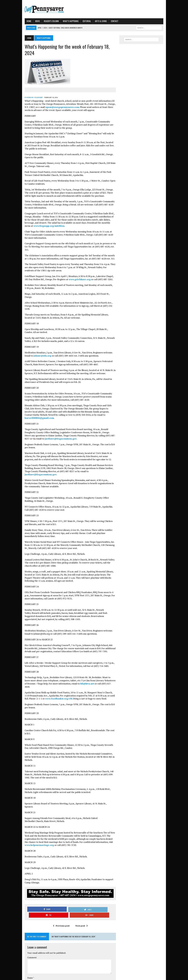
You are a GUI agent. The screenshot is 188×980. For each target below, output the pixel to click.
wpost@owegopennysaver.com (39, 101)
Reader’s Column (44, 21)
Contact (107, 21)
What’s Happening (63, 21)
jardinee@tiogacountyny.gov (33, 417)
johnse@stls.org (26, 337)
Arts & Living (93, 21)
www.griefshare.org (63, 267)
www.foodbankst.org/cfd (37, 661)
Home (21, 21)
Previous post (59, 871)
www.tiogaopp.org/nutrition (94, 216)
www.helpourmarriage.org (86, 792)
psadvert (31, 91)
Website (23, 939)
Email (22, 931)
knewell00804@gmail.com (69, 396)
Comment (24, 903)
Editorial (79, 21)
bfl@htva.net (61, 649)
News (30, 21)
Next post (79, 871)
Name (23, 923)
